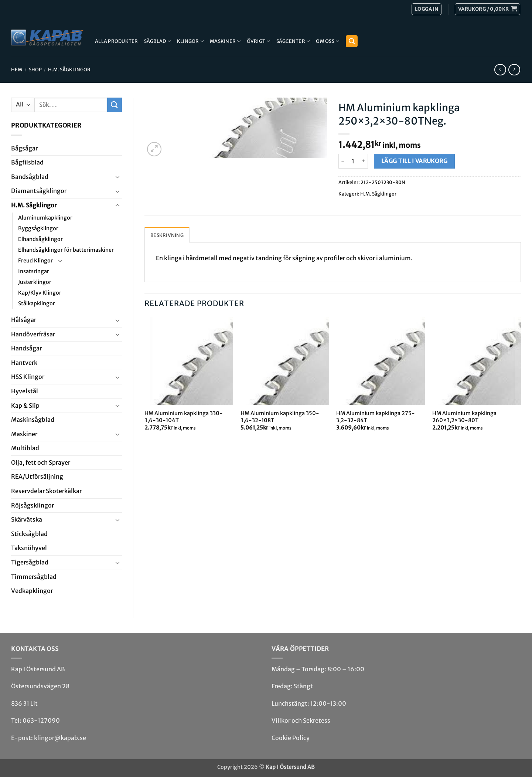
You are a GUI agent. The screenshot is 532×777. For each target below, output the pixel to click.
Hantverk (24, 363)
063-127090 (41, 720)
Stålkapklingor (37, 303)
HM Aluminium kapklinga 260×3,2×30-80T (464, 417)
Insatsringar (34, 271)
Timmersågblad (34, 577)
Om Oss (328, 41)
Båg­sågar (24, 148)
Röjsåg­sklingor (33, 505)
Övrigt (259, 41)
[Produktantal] (353, 161)
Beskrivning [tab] (167, 235)
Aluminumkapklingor (45, 218)
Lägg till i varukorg (414, 161)
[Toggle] (117, 177)
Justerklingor (35, 282)
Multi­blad (25, 448)
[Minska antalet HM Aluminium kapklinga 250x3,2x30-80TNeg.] (343, 161)
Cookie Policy (291, 738)
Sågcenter (293, 41)
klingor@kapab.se (60, 738)
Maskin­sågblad (33, 420)
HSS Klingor (28, 377)
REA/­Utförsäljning (37, 476)
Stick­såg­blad (29, 534)
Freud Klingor (35, 261)
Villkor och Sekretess (301, 720)
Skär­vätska (27, 519)
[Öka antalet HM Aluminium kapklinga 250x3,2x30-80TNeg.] (364, 161)
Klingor (190, 41)
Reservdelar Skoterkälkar (46, 491)
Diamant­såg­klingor (39, 191)
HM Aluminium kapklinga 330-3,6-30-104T (184, 417)
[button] (487, 9)
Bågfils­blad (27, 162)
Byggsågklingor (38, 228)
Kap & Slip (25, 406)
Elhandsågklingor (40, 239)
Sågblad (158, 41)
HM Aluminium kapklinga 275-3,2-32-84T (376, 417)
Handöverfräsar (33, 334)
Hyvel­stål (25, 391)
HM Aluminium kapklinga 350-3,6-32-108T (280, 417)
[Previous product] (514, 70)
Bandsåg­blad (30, 177)
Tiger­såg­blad (30, 562)
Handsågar (26, 348)
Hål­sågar (24, 320)
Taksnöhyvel (29, 548)
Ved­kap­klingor (32, 591)
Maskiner (225, 41)
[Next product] (500, 70)
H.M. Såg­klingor (69, 69)
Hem (17, 69)
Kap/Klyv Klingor (40, 293)
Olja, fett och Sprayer (41, 462)
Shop (35, 69)
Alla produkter (117, 41)
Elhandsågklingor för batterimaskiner (66, 250)
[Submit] (115, 105)
